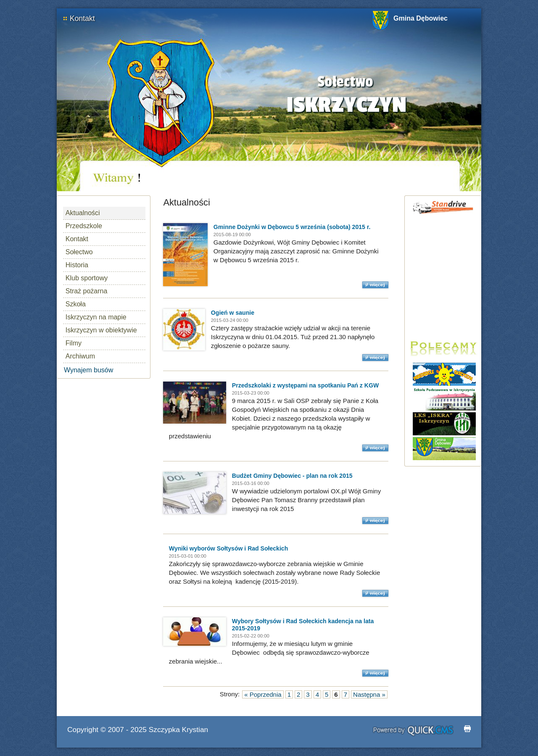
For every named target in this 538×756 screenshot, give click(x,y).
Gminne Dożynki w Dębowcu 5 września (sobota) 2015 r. (292, 227)
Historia (77, 265)
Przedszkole (84, 226)
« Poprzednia (263, 694)
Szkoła (76, 304)
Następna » (369, 694)
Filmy (74, 343)
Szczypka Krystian (178, 730)
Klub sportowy (87, 278)
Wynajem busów (88, 370)
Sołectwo (79, 252)
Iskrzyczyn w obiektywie (101, 330)
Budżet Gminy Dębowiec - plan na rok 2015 (292, 476)
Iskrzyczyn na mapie (96, 317)
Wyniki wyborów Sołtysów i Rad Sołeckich (228, 548)
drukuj (467, 729)
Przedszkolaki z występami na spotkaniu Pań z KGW (305, 385)
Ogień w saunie (233, 313)
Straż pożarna (87, 291)
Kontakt (82, 18)
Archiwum (80, 356)
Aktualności (83, 213)
